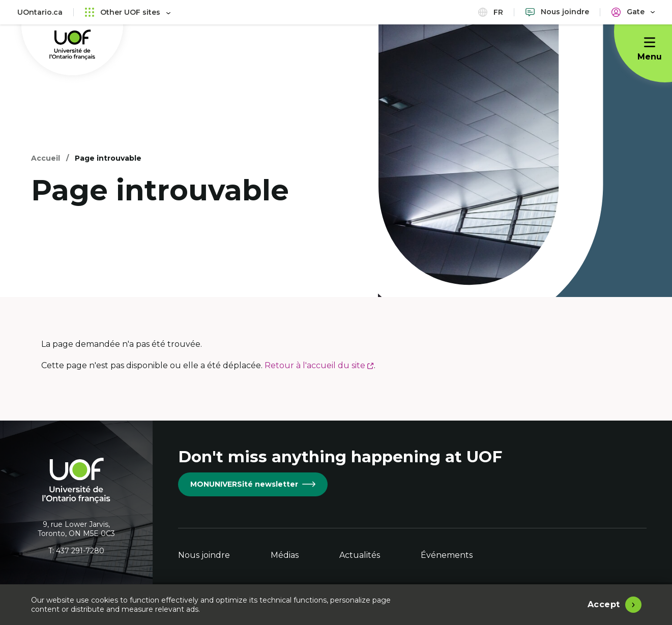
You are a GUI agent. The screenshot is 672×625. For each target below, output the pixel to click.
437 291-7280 (80, 551)
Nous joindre (204, 555)
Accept (604, 604)
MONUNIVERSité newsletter (253, 484)
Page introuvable (108, 158)
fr (491, 12)
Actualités (360, 555)
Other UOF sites (128, 12)
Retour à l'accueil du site (319, 365)
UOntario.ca (40, 12)
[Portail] (633, 12)
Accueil (46, 158)
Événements (447, 555)
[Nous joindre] (557, 12)
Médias (285, 555)
